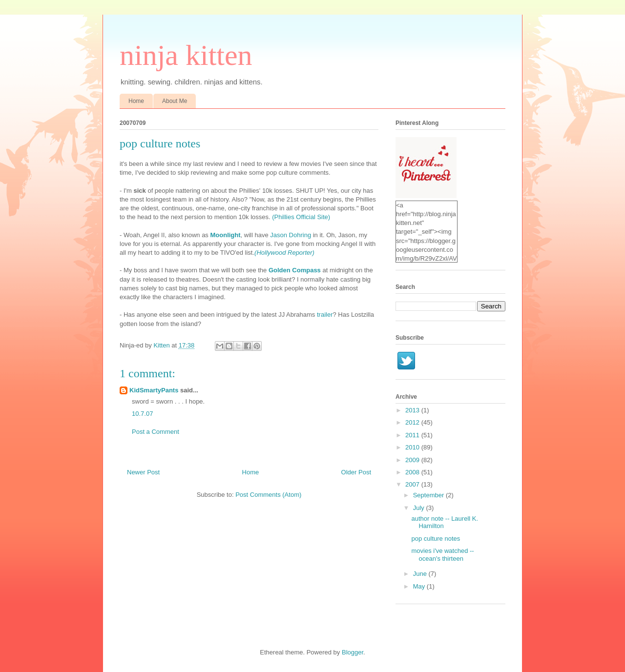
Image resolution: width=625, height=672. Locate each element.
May (420, 586)
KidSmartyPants (154, 390)
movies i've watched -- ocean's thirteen (442, 555)
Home (136, 101)
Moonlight (225, 235)
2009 (413, 460)
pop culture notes (436, 539)
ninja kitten (186, 55)
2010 (413, 447)
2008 (413, 472)
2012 (413, 422)
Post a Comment (156, 432)
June (421, 574)
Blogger (353, 652)
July (420, 508)
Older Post (356, 472)
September (429, 495)
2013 (413, 410)
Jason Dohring (291, 235)
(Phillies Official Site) (301, 217)
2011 (413, 435)
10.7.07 (142, 414)
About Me (175, 101)
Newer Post (143, 472)
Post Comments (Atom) (268, 495)
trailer (325, 315)
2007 (413, 484)
